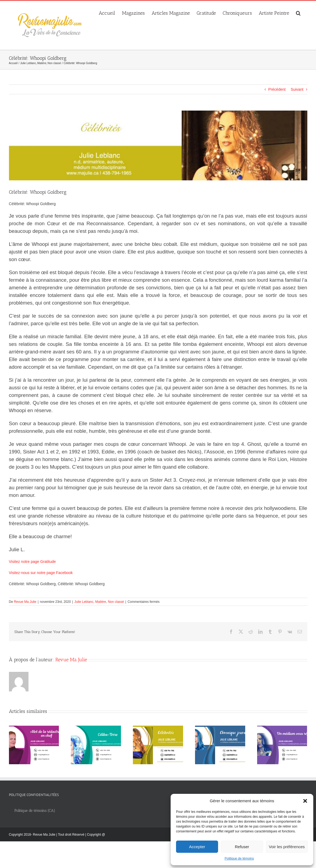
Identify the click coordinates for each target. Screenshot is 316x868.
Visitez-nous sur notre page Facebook (41, 573)
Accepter (197, 847)
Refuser (242, 847)
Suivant (297, 89)
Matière (101, 602)
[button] (305, 801)
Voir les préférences (287, 847)
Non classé (116, 602)
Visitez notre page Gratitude (32, 562)
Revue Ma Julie (25, 602)
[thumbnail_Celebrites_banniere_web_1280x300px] (158, 145)
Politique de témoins (239, 858)
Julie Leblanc (84, 602)
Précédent (277, 89)
